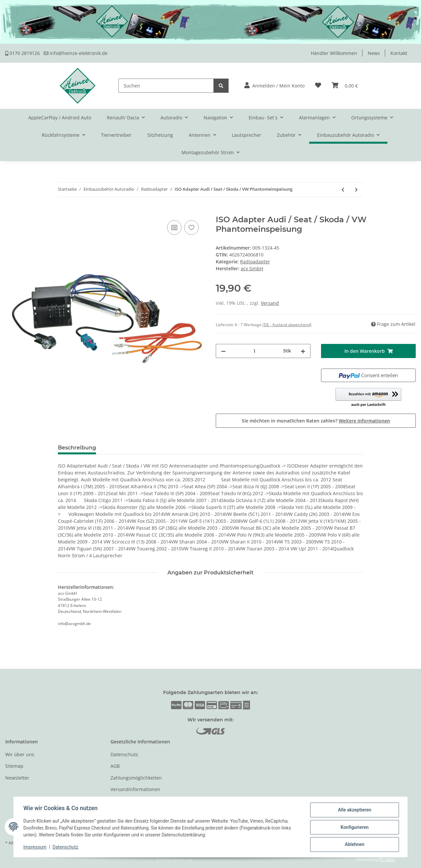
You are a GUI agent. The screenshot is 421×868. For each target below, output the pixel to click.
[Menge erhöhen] (303, 351)
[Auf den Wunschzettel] (191, 228)
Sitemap (14, 766)
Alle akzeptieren (354, 810)
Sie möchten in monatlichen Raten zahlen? (316, 421)
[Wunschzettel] (318, 86)
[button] (274, 86)
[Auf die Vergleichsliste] (174, 228)
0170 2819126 (23, 53)
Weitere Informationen (364, 421)
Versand (270, 303)
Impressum (36, 848)
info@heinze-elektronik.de (76, 53)
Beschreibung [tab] (77, 448)
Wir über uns (20, 754)
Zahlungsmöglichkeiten (136, 778)
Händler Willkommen (334, 53)
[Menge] (254, 351)
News (374, 53)
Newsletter (17, 778)
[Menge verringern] (223, 351)
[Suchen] (166, 86)
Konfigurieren (354, 828)
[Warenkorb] (345, 86)
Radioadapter (255, 262)
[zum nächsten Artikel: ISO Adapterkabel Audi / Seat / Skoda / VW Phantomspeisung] (356, 190)
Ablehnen (354, 845)
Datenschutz (124, 754)
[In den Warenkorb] (11, 211)
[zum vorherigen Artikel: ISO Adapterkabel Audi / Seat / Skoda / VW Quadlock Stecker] (343, 190)
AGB (115, 766)
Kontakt (399, 53)
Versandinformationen (135, 789)
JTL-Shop (387, 860)
